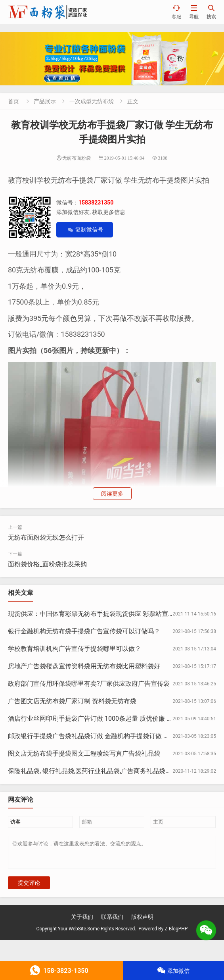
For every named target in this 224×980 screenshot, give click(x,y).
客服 (176, 12)
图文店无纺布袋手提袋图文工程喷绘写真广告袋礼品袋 (84, 753)
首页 (13, 101)
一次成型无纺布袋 (92, 101)
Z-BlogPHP (176, 934)
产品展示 (45, 101)
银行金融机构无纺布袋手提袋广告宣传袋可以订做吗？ (84, 631)
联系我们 (112, 922)
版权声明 (142, 922)
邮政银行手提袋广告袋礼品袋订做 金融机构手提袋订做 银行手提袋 (101, 736)
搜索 (211, 12)
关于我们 (82, 922)
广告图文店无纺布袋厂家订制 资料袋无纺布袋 (72, 701)
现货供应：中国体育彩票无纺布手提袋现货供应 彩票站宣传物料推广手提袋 (113, 614)
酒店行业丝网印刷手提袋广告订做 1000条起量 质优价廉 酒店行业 (100, 719)
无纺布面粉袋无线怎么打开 (46, 537)
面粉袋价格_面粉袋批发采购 (47, 564)
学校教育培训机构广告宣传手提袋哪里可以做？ (75, 649)
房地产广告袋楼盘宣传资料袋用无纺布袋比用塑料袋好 (84, 666)
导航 (194, 12)
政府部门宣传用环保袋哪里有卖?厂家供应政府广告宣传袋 (89, 684)
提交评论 (29, 887)
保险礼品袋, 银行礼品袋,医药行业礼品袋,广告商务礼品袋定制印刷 (99, 771)
